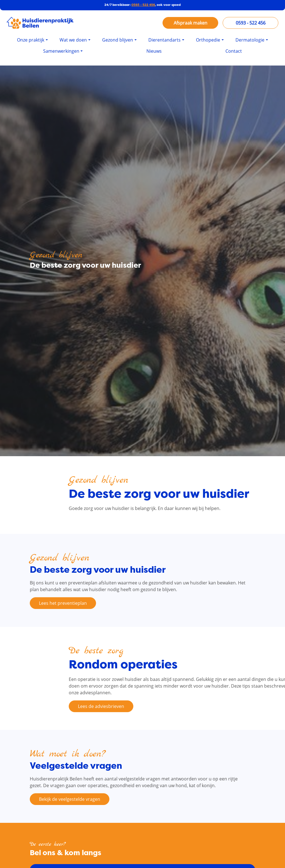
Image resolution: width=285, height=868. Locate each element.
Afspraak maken (191, 23)
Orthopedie (208, 40)
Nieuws (154, 51)
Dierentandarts (164, 40)
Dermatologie (250, 40)
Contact (234, 51)
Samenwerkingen (61, 51)
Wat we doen (73, 40)
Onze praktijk (31, 40)
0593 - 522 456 (143, 5)
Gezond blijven (118, 40)
